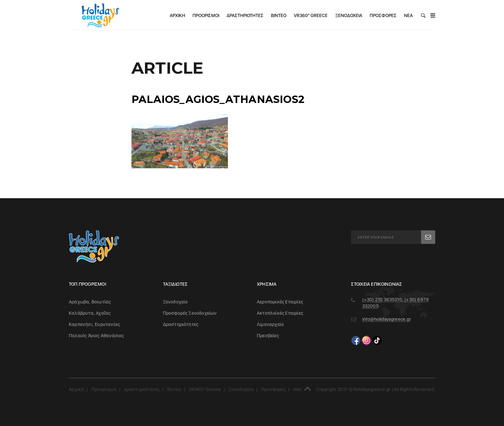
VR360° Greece (311, 15)
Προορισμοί (206, 15)
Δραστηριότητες (245, 15)
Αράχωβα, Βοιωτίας (90, 302)
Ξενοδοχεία (349, 15)
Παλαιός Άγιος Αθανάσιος (96, 336)
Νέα (408, 15)
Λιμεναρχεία (270, 324)
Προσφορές (383, 15)
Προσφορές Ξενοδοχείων (190, 313)
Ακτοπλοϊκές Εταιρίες (280, 313)
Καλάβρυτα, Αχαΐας (90, 313)
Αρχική (177, 15)
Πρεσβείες (268, 336)
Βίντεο (279, 15)
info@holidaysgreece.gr (387, 319)
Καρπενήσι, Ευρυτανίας (94, 324)
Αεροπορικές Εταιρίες (280, 302)
